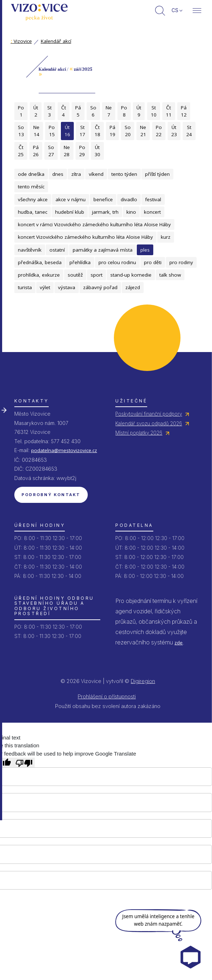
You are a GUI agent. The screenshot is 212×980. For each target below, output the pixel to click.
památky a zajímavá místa (103, 250)
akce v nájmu (71, 199)
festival (153, 199)
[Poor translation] (24, 762)
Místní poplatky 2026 (139, 433)
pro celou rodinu (117, 262)
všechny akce (33, 199)
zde (179, 643)
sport (97, 275)
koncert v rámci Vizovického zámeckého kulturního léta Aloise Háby (94, 224)
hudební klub (70, 212)
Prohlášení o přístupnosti (107, 696)
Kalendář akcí (56, 41)
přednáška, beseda (40, 262)
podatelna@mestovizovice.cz (64, 450)
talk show (170, 275)
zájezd (133, 287)
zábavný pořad (100, 287)
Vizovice (21, 41)
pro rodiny (181, 262)
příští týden (157, 174)
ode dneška (31, 174)
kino (131, 212)
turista (25, 287)
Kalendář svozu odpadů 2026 (149, 424)
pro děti (153, 262)
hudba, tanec (33, 212)
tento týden (124, 174)
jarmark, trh (105, 212)
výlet (45, 287)
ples (145, 250)
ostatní (57, 250)
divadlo (129, 199)
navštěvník (30, 250)
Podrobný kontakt (51, 495)
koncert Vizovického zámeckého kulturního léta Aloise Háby (85, 237)
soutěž (75, 275)
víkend (96, 174)
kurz (166, 237)
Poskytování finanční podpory (149, 414)
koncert (152, 212)
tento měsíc (31, 187)
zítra (76, 174)
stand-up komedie (131, 275)
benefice (103, 199)
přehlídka (80, 262)
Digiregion (143, 681)
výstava (67, 287)
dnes (58, 174)
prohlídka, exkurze (39, 275)
